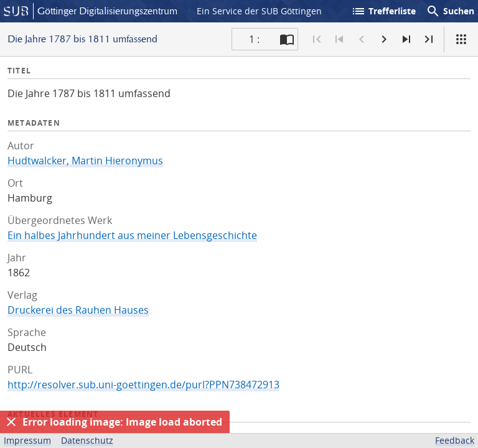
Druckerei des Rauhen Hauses (78, 310)
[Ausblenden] (11, 422)
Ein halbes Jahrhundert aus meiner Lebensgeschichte (132, 235)
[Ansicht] (461, 39)
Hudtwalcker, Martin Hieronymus (85, 161)
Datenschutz (87, 440)
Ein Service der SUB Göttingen (259, 11)
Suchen (450, 11)
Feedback (455, 440)
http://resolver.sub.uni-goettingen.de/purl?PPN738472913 (143, 385)
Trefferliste (383, 11)
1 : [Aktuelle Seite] (254, 39)
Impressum (27, 440)
